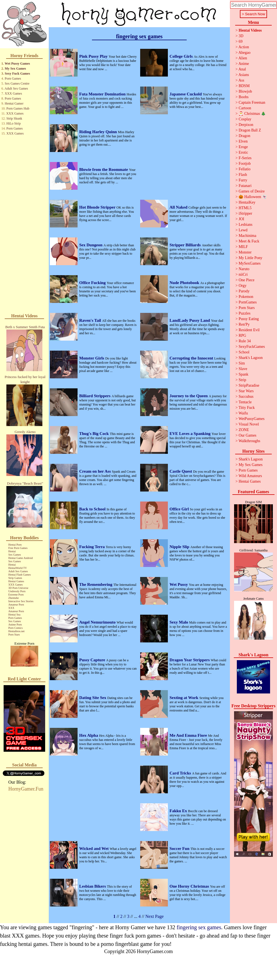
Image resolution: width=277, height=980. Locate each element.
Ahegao (245, 53)
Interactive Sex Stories (21, 601)
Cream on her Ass (96, 471)
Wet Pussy (179, 584)
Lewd (243, 230)
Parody (244, 291)
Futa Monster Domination (103, 94)
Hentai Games (16, 581)
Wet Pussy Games (17, 64)
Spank (243, 374)
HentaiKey (247, 202)
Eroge (243, 147)
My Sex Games (15, 69)
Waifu (243, 413)
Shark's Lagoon (251, 358)
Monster (245, 252)
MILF (243, 247)
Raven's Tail (91, 320)
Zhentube (14, 598)
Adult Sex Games (16, 88)
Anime (244, 64)
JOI (241, 219)
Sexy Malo (179, 622)
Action (244, 47)
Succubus (246, 397)
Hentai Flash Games (20, 575)
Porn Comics (16, 628)
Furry (243, 180)
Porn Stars (14, 635)
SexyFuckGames (252, 347)
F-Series (245, 158)
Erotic (243, 152)
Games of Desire (252, 191)
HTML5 (245, 208)
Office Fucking (93, 283)
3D (241, 36)
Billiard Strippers (95, 396)
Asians (244, 75)
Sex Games (15, 555)
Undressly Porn (17, 591)
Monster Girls (92, 358)
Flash (243, 175)
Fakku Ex (179, 811)
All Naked (179, 207)
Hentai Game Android (20, 558)
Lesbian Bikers (93, 886)
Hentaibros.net (16, 631)
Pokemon (246, 297)
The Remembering (96, 584)
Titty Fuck (247, 408)
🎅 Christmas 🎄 (252, 114)
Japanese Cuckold (186, 94)
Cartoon (245, 108)
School (244, 352)
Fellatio (244, 169)
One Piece (246, 280)
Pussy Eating (249, 319)
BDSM (244, 86)
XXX (11, 608)
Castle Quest (181, 471)
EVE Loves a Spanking (191, 434)
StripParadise (249, 385)
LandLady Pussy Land (190, 320)
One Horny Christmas (190, 886)
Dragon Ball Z (250, 130)
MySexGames (249, 263)
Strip (242, 380)
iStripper (245, 213)
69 (240, 41)
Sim (242, 363)
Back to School (93, 509)
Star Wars (246, 391)
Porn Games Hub (18, 108)
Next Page (155, 916)
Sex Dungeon (91, 245)
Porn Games (13, 78)
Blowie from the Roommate (104, 169)
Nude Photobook (185, 283)
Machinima (247, 236)
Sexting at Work (184, 698)
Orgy (243, 286)
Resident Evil (249, 330)
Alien (243, 58)
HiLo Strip (14, 123)
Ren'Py (244, 324)
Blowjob (245, 91)
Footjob (245, 164)
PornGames (247, 302)
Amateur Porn (16, 605)
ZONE (244, 430)
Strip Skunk (14, 118)
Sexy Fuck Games (17, 74)
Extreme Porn (16, 595)
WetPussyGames (252, 419)
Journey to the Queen (189, 396)
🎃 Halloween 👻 (253, 197)
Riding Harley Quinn (99, 132)
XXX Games (13, 93)
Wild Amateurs (250, 476)
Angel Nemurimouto (98, 622)
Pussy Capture (93, 660)
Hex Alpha (89, 735)
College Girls (182, 56)
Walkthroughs (249, 441)
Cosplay (245, 119)
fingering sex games (199, 927)
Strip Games (15, 578)
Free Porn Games (18, 548)
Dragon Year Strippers (190, 660)
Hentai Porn (15, 545)
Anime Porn (15, 625)
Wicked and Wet (94, 849)
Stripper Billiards (186, 245)
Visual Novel (249, 424)
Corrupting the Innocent (192, 358)
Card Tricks (181, 773)
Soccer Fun (180, 849)
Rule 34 (245, 341)
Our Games (247, 435)
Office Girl (180, 509)
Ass (241, 80)
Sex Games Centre (17, 83)
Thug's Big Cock (94, 434)
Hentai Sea (14, 615)
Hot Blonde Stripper (98, 207)
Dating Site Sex (93, 698)
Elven (243, 141)
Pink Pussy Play (94, 56)
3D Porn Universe (18, 588)
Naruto (244, 269)
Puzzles (244, 313)
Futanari (245, 186)
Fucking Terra (93, 547)
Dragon (244, 136)
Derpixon (246, 125)
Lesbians (245, 225)
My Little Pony (250, 258)
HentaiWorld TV (18, 568)
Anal (242, 69)
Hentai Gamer (14, 103)
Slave (243, 369)
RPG (242, 335)
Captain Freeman (252, 102)
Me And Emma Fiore (189, 735)
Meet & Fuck (249, 241)
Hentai (12, 551)
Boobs (243, 97)
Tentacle (245, 402)
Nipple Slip (180, 547)
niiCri (243, 274)
